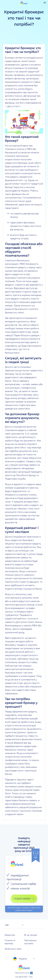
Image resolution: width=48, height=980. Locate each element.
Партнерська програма (30, 942)
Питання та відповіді (10, 942)
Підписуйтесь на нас (24, 973)
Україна (20, 959)
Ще (7, 925)
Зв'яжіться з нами (13, 949)
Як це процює (31, 935)
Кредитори (10, 935)
